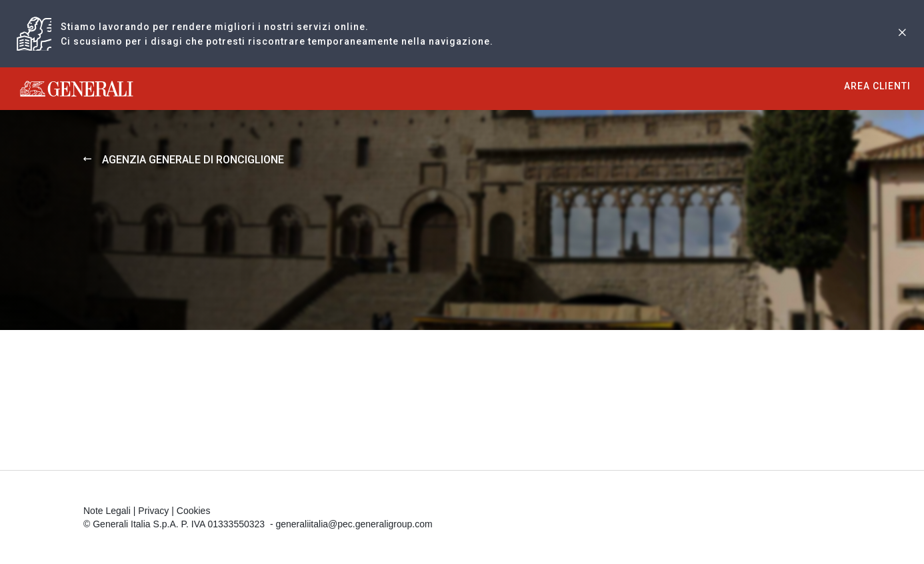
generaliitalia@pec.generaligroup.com (354, 524)
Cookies (194, 511)
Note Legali (107, 511)
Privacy (153, 511)
